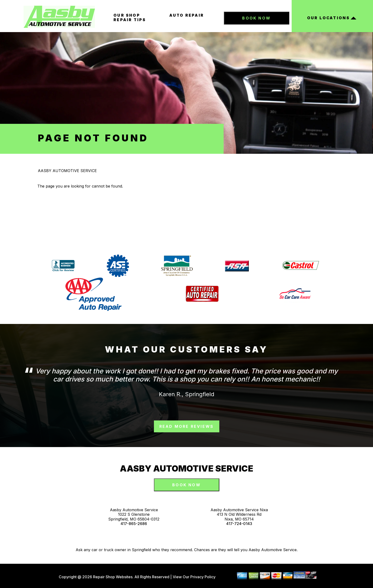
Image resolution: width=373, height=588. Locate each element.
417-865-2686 (134, 524)
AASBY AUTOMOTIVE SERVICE (67, 171)
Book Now (256, 18)
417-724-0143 (239, 524)
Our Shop (127, 15)
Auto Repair (187, 15)
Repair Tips (130, 20)
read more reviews (186, 426)
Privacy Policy (203, 577)
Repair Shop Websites (112, 577)
